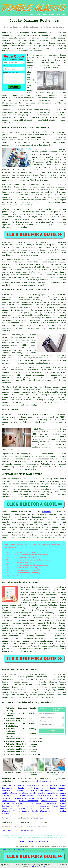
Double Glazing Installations (34, 806)
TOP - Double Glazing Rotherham (18, 830)
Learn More (36, 867)
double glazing (57, 38)
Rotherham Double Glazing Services (28, 703)
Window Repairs (16, 786)
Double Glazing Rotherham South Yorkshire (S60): (29, 33)
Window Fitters (49, 801)
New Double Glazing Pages (16, 850)
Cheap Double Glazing (47, 798)
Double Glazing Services (15, 793)
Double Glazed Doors (55, 791)
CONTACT (52, 15)
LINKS (38, 15)
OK (44, 867)
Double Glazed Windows (13, 791)
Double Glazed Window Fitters (42, 786)
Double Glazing (57, 788)
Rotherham (46, 512)
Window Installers (35, 791)
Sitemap (4, 850)
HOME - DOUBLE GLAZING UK (34, 842)
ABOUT (45, 15)
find (10, 674)
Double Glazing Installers (43, 793)
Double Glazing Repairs (44, 811)
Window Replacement (28, 801)
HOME (32, 15)
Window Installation (25, 798)
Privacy (64, 850)
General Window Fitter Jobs (44, 781)
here (61, 697)
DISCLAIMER (61, 15)
